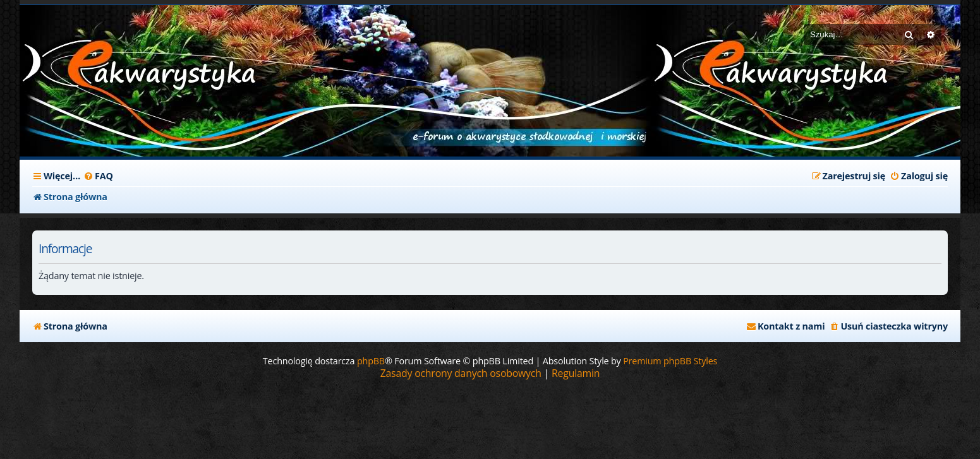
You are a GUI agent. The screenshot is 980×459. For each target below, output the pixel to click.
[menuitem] (98, 176)
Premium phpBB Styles (670, 361)
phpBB (371, 361)
